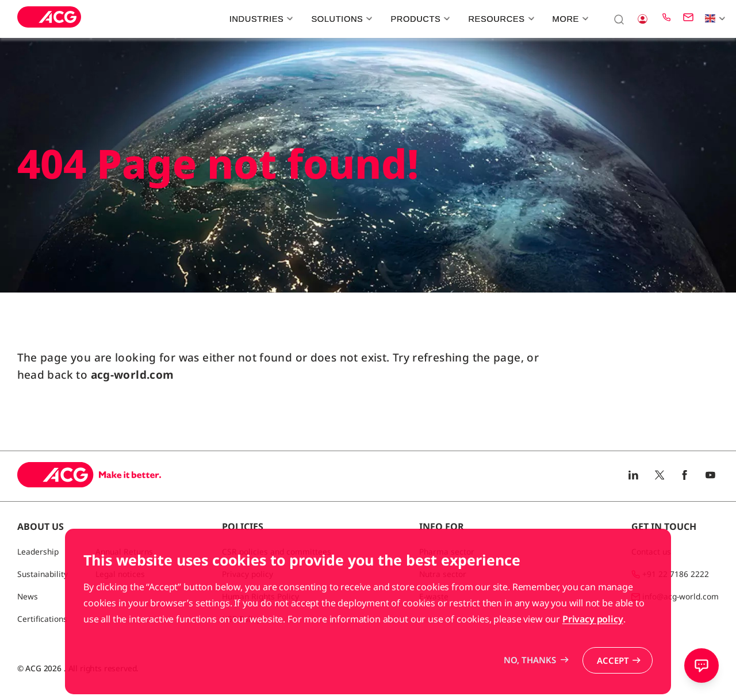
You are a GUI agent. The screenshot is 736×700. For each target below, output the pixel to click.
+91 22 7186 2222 (676, 574)
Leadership (38, 551)
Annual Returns (124, 551)
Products (419, 19)
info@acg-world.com (681, 596)
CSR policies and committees (277, 551)
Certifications (42, 619)
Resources (500, 19)
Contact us (651, 551)
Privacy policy (593, 653)
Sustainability (43, 574)
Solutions (340, 19)
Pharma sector (447, 551)
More (569, 19)
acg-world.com (133, 375)
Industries (260, 19)
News (28, 596)
